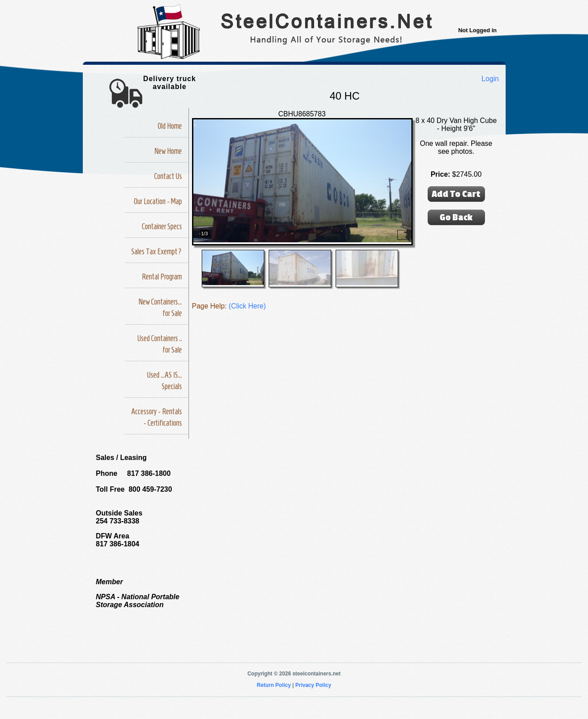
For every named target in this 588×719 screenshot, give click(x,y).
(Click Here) (247, 306)
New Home (168, 151)
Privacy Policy (313, 685)
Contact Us (168, 176)
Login (490, 79)
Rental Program (162, 277)
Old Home (170, 126)
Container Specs (162, 226)
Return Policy (274, 685)
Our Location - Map (158, 201)
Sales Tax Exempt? (157, 252)
